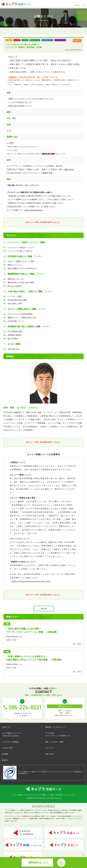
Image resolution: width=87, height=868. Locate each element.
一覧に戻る (44, 608)
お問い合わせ (77, 5)
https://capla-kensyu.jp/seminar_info (31, 581)
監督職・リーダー (35, 40)
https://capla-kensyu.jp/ (34, 210)
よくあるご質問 (7, 748)
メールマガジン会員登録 (10, 742)
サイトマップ (50, 748)
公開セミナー (6, 727)
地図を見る (69, 169)
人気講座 (17, 40)
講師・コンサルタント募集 (54, 742)
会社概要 (5, 754)
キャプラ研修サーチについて (12, 734)
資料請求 (5, 760)
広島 (9, 40)
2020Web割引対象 (60, 40)
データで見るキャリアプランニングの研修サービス (58, 734)
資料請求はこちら (39, 862)
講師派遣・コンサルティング (55, 727)
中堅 (25, 40)
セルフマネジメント (47, 40)
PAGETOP (61, 863)
